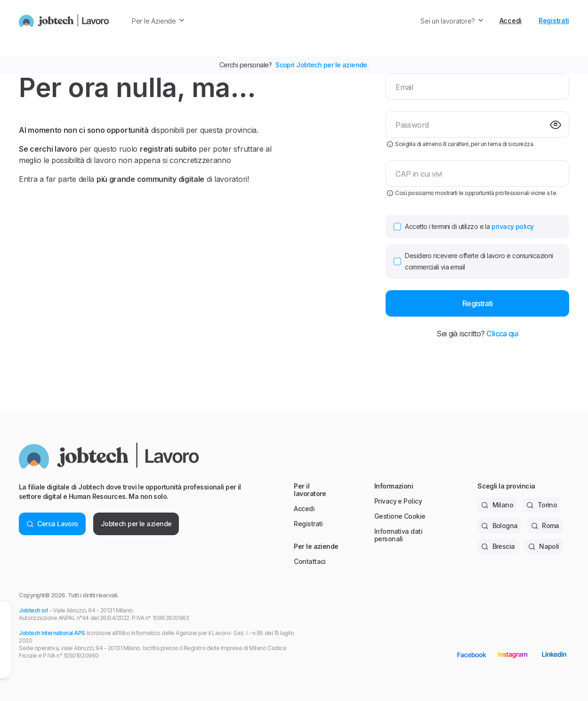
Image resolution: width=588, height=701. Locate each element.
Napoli (544, 546)
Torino (542, 505)
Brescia (498, 546)
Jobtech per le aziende (136, 524)
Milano (497, 505)
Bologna (499, 526)
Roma (545, 526)
